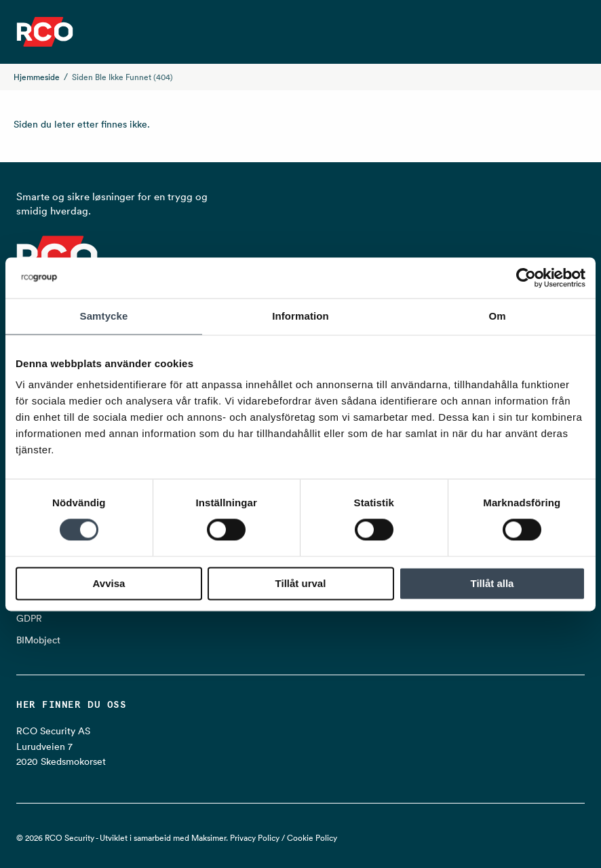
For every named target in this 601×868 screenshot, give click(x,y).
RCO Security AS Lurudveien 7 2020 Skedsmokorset (61, 746)
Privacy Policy (255, 838)
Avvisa (109, 583)
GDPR (29, 618)
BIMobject (38, 640)
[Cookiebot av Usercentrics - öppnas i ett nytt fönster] (526, 278)
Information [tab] (300, 316)
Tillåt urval (301, 583)
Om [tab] (497, 316)
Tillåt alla (492, 583)
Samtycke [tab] (104, 316)
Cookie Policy (312, 838)
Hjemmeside (37, 77)
